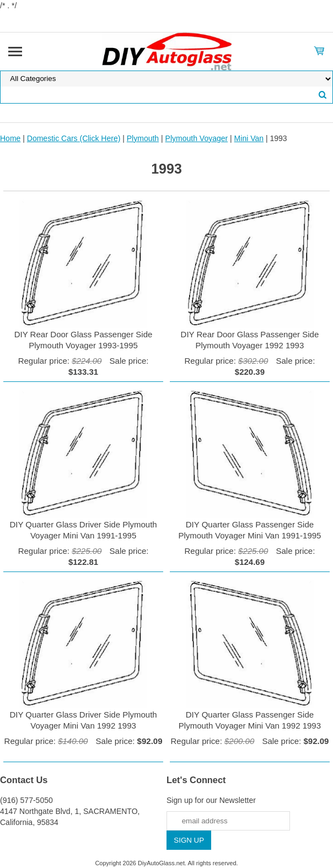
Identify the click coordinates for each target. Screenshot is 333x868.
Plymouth (143, 138)
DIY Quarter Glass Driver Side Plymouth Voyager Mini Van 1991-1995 (83, 530)
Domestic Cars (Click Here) (74, 138)
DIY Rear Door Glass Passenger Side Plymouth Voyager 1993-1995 (84, 340)
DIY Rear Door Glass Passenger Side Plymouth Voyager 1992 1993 (250, 340)
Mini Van (249, 138)
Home (10, 138)
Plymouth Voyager (197, 138)
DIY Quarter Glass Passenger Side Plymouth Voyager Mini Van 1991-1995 (249, 530)
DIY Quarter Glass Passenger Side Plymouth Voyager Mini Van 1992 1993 (250, 720)
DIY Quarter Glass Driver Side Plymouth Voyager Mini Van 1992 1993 (83, 720)
